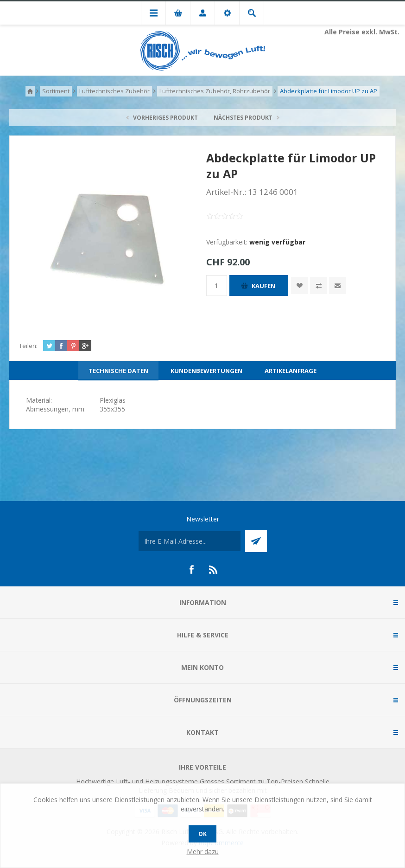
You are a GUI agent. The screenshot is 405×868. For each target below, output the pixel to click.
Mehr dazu (203, 852)
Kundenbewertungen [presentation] (206, 371)
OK (202, 834)
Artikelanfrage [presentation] (291, 371)
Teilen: (28, 346)
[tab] (118, 371)
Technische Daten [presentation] (118, 371)
